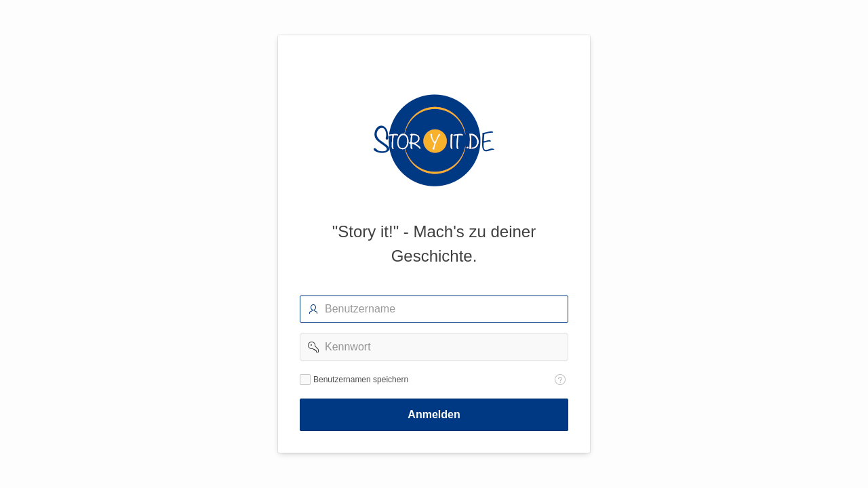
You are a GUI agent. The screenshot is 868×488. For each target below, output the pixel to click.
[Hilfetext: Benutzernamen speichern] (560, 380)
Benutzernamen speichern (361, 380)
